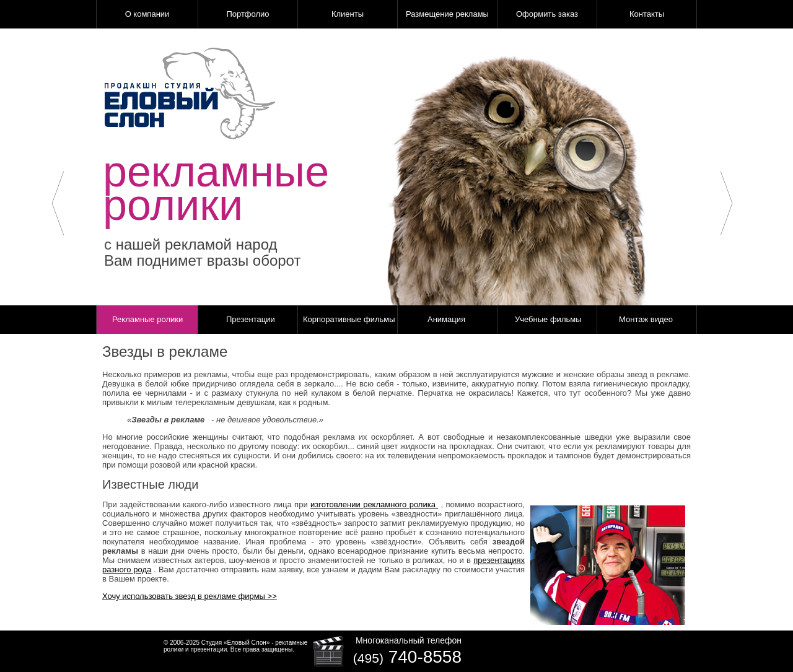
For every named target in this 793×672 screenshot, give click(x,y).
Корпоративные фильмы (349, 319)
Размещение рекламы (447, 14)
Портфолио (248, 14)
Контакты (647, 14)
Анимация (446, 319)
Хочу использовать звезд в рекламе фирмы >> (190, 596)
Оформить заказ (547, 14)
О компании (147, 14)
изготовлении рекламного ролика (374, 504)
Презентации (251, 319)
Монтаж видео (646, 319)
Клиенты (348, 14)
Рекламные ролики (147, 319)
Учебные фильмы (548, 319)
